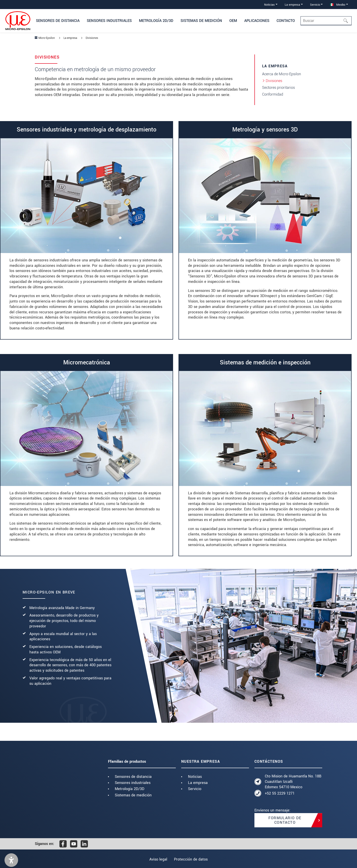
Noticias (195, 777)
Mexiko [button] (338, 5)
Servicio (195, 789)
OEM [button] (233, 21)
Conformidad (273, 94)
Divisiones (274, 81)
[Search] (326, 21)
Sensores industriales (133, 783)
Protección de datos (192, 859)
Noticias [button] (269, 5)
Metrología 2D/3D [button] (156, 21)
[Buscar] (347, 21)
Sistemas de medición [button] (201, 21)
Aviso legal (157, 859)
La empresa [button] (292, 5)
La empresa (198, 783)
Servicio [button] (315, 5)
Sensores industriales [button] (109, 21)
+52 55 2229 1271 (280, 793)
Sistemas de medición (133, 795)
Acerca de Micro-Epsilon (282, 74)
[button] (11, 860)
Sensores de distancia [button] (58, 21)
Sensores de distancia (133, 777)
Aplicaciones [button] (257, 21)
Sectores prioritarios (278, 88)
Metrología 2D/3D (130, 789)
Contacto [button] (286, 21)
